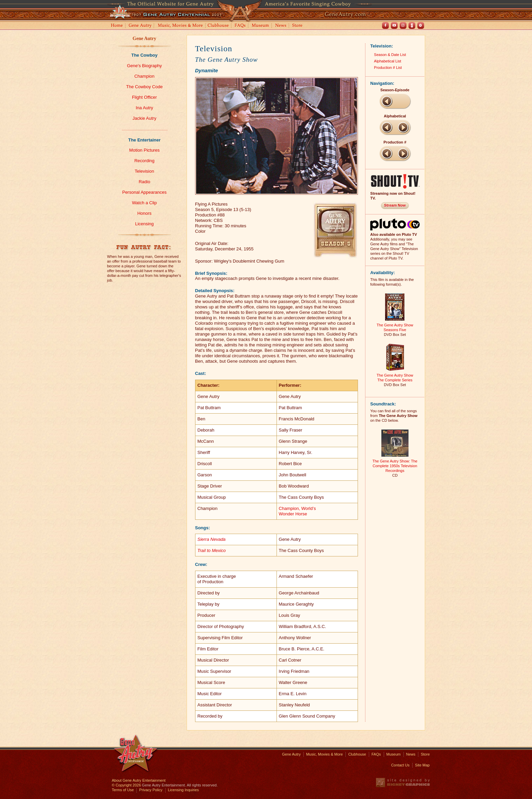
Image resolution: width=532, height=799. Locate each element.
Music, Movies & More (324, 754)
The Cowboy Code (145, 87)
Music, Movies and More (180, 26)
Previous (387, 101)
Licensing (144, 224)
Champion (144, 76)
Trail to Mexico (212, 550)
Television (144, 171)
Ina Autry (144, 108)
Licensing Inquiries (183, 790)
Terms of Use (123, 790)
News (281, 26)
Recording (144, 161)
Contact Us (400, 765)
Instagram (403, 25)
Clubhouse (218, 26)
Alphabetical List (387, 61)
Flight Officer (144, 97)
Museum (261, 26)
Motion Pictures (145, 150)
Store (299, 26)
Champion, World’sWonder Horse (297, 511)
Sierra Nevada (212, 539)
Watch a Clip (144, 203)
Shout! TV (412, 25)
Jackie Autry (145, 118)
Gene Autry (140, 26)
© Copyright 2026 (127, 785)
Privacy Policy (151, 790)
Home (116, 26)
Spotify (421, 25)
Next (403, 127)
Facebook (385, 25)
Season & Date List (390, 55)
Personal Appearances (144, 192)
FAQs (240, 26)
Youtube (394, 25)
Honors (145, 213)
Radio (145, 182)
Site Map (422, 765)
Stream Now (395, 205)
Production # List (388, 68)
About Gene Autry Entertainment (139, 780)
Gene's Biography (144, 66)
